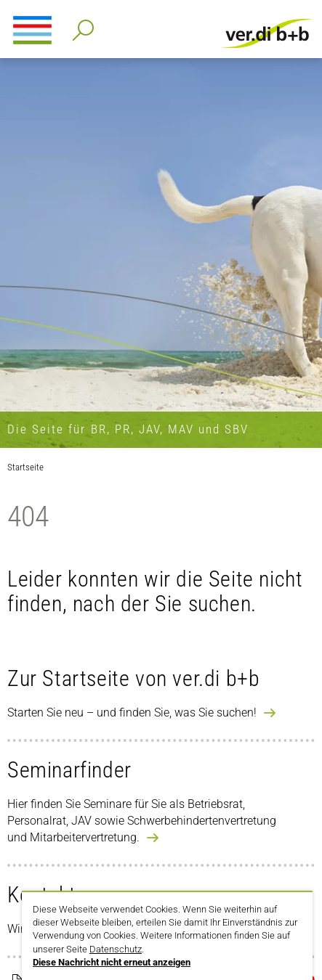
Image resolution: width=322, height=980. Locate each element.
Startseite (25, 467)
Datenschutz (116, 949)
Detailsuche (80, 26)
